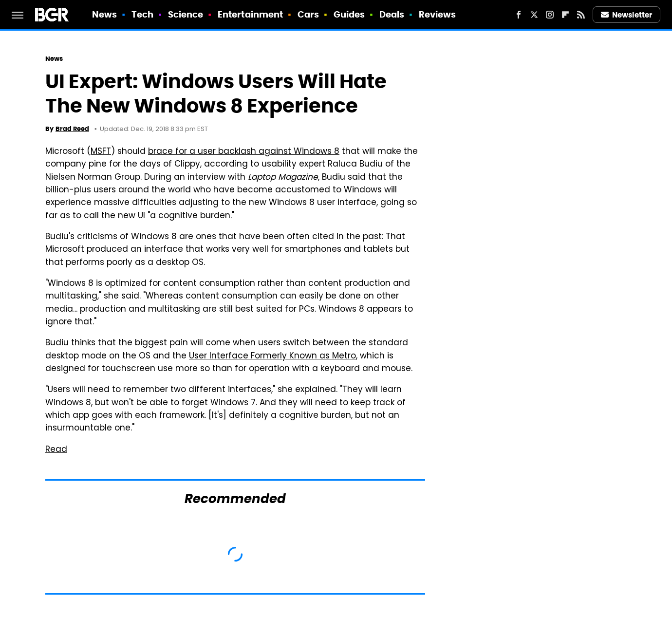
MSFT (101, 152)
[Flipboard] (565, 15)
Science (186, 14)
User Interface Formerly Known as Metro (272, 356)
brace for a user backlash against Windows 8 (244, 152)
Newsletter (627, 15)
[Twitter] (534, 15)
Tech (142, 14)
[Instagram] (550, 15)
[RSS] (581, 15)
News (104, 14)
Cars (308, 14)
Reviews (438, 14)
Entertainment (250, 14)
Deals (392, 14)
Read (56, 450)
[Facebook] (519, 15)
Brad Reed (72, 129)
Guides (349, 14)
